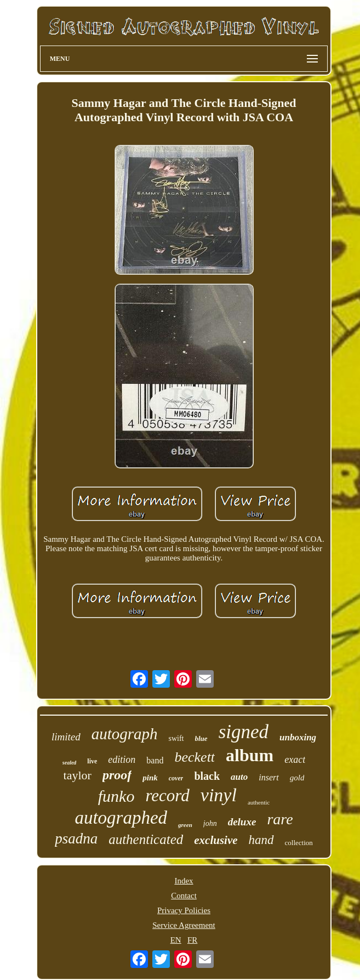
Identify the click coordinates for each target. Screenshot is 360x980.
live (92, 761)
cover (176, 778)
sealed (70, 763)
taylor (78, 775)
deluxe (242, 822)
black (207, 776)
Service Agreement (184, 925)
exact (295, 760)
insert (268, 777)
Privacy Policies (184, 910)
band (155, 760)
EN (176, 940)
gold (297, 778)
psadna (76, 839)
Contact (184, 896)
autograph (125, 734)
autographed (121, 818)
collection (299, 843)
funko (116, 796)
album (250, 755)
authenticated (146, 839)
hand (261, 840)
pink (150, 778)
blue (201, 738)
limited (66, 737)
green (185, 825)
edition (122, 760)
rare (280, 819)
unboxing (298, 737)
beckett (195, 757)
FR (192, 940)
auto (239, 777)
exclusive (216, 840)
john (210, 823)
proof (117, 775)
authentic (259, 802)
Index (184, 881)
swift (176, 738)
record (167, 795)
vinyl (219, 795)
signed (244, 732)
